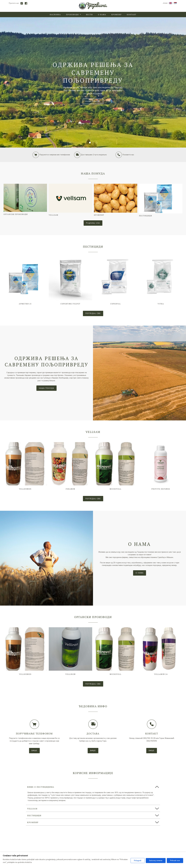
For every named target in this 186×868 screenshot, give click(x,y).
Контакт (132, 15)
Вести (89, 15)
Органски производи (93, 617)
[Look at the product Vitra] (161, 281)
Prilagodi (138, 860)
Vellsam (93, 432)
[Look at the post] (139, 373)
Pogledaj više (93, 223)
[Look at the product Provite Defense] (161, 467)
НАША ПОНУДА (93, 101)
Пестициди (93, 247)
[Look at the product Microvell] (116, 467)
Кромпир (116, 15)
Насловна (55, 15)
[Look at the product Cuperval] (116, 281)
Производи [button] (73, 15)
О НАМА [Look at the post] (140, 573)
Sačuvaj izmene (156, 860)
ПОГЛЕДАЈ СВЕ (93, 313)
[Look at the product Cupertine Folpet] (70, 281)
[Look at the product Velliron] (70, 652)
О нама (102, 15)
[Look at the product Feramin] (70, 467)
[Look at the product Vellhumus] (25, 467)
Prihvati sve (175, 860)
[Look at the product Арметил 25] (25, 281)
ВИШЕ (34, 750)
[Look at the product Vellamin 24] (161, 652)
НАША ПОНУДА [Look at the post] (46, 388)
